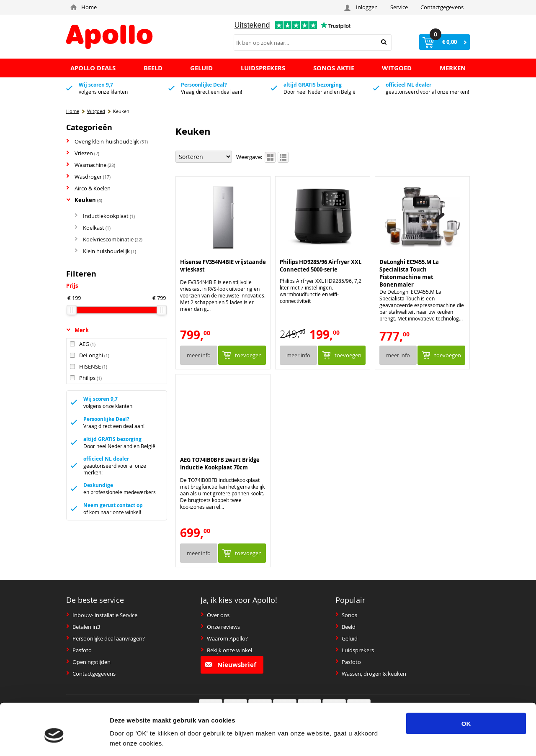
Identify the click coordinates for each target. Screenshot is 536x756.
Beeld (345, 627)
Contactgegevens (442, 7)
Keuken (84, 200)
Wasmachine (91, 165)
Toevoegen (248, 355)
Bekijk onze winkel (226, 650)
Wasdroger (88, 177)
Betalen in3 (83, 627)
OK (466, 686)
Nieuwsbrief (231, 665)
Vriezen (83, 153)
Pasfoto (79, 650)
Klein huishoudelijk (105, 251)
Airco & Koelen (88, 188)
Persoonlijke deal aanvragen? (106, 638)
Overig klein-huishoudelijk (107, 141)
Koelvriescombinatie (108, 239)
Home (84, 7)
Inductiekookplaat (105, 216)
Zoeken (384, 42)
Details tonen (443, 739)
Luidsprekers (355, 650)
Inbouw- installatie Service (102, 615)
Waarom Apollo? (224, 638)
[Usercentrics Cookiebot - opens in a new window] (54, 740)
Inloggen (362, 7)
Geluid (347, 638)
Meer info (199, 355)
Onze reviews (220, 627)
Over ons (215, 615)
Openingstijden (88, 662)
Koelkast (93, 228)
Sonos (346, 615)
